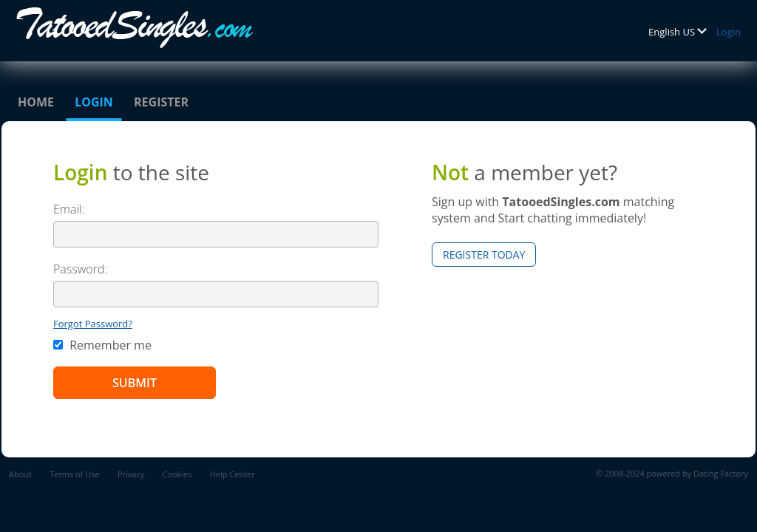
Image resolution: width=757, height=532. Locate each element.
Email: (69, 209)
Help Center (232, 474)
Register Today (484, 255)
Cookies (177, 474)
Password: (80, 269)
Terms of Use (75, 474)
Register (161, 102)
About (20, 474)
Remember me (102, 345)
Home (36, 102)
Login (729, 32)
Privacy (131, 474)
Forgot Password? (93, 324)
